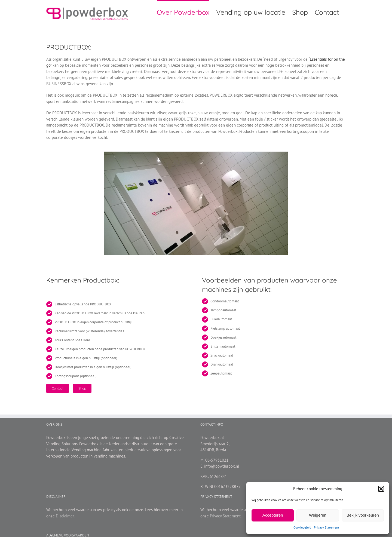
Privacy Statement (327, 527)
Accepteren (273, 515)
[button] (381, 489)
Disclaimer (65, 516)
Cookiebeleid (302, 527)
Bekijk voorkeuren (363, 515)
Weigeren (318, 515)
